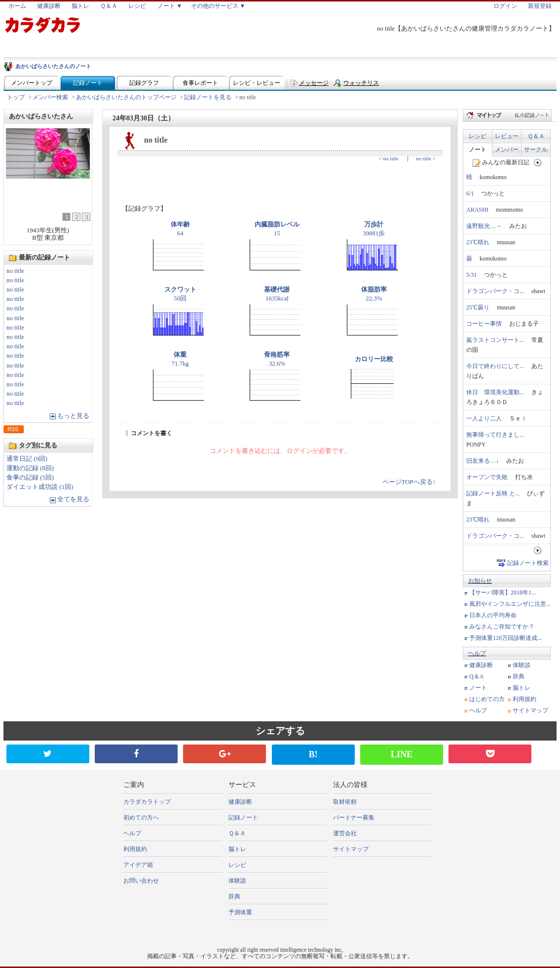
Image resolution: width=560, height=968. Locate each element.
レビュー (507, 136)
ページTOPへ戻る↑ (409, 482)
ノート (478, 149)
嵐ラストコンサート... (495, 340)
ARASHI (477, 210)
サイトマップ (530, 710)
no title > (426, 158)
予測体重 (240, 912)
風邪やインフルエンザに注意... (510, 604)
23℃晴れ (478, 242)
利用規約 (524, 699)
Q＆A (476, 676)
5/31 (471, 275)
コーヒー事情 (484, 324)
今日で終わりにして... (495, 366)
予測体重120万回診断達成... (505, 638)
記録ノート (88, 83)
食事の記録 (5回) (30, 478)
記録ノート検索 (528, 563)
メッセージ (314, 83)
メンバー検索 (50, 97)
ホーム (17, 6)
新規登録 (540, 6)
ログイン (505, 6)
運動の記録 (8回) (30, 468)
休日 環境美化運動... (495, 392)
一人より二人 (484, 418)
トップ (16, 97)
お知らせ (480, 581)
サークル (536, 149)
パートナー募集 (354, 818)
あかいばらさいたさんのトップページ (126, 97)
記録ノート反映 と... (493, 493)
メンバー (507, 149)
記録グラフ (144, 83)
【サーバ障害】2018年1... (503, 593)
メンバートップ (32, 83)
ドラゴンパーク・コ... (495, 291)
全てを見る (73, 499)
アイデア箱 (138, 865)
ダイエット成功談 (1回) (40, 487)
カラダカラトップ (147, 802)
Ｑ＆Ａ (109, 6)
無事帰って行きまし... (495, 435)
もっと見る (73, 416)
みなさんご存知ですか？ (502, 627)
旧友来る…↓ (483, 461)
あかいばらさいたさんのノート (53, 66)
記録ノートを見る (208, 97)
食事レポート (200, 83)
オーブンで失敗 (487, 477)
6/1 (470, 193)
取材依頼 (345, 802)
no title (15, 271)
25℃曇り (478, 307)
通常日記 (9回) (27, 459)
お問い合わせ (141, 881)
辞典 (519, 676)
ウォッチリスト (361, 85)
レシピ (137, 6)
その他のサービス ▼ (218, 6)
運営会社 (345, 833)
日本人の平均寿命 (493, 615)
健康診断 (49, 6)
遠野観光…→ (484, 226)
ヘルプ (477, 653)
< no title (389, 158)
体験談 (522, 665)
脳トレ (80, 6)
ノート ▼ (170, 6)
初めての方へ (141, 818)
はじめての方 (487, 699)
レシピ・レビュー (257, 83)
